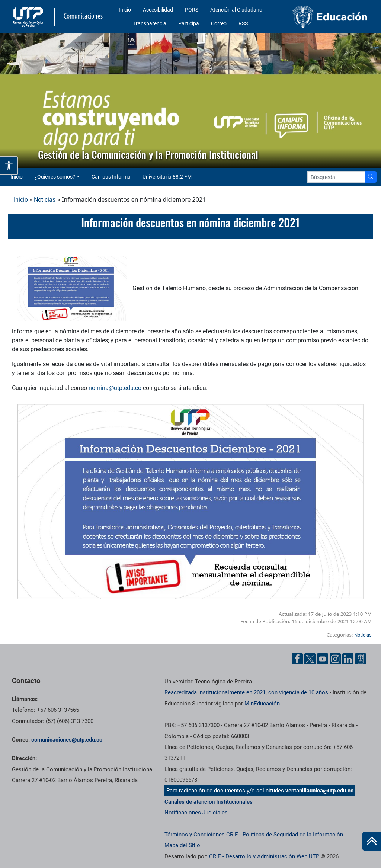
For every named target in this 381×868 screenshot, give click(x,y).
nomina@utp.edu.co (115, 388)
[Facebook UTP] (297, 659)
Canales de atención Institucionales (209, 802)
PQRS (192, 10)
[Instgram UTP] (335, 659)
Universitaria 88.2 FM (167, 177)
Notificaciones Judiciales (196, 813)
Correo (219, 23)
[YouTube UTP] (323, 659)
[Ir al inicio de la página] (372, 841)
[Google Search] (336, 177)
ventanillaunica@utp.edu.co (319, 791)
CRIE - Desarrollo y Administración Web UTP (264, 856)
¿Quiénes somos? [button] (55, 177)
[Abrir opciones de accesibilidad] (9, 166)
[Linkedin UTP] (348, 659)
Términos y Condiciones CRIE (201, 835)
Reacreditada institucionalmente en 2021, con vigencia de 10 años (246, 692)
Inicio (125, 10)
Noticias (45, 200)
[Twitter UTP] (310, 659)
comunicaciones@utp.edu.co (67, 740)
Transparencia (150, 23)
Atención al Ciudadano (236, 10)
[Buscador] (371, 177)
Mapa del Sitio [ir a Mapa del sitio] (182, 845)
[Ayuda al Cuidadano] (361, 659)
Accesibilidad (158, 10)
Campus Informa (111, 177)
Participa (189, 23)
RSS (243, 23)
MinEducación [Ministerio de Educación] (262, 704)
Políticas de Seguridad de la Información (293, 835)
